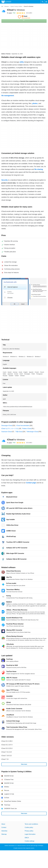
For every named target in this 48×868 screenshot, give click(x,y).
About (3, 824)
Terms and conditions (31, 824)
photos (35, 103)
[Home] (2, 6)
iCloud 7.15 (5, 759)
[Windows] (7, 6)
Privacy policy (29, 831)
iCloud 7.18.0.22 (7, 756)
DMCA (27, 838)
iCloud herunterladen (23, 426)
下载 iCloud (19, 432)
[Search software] (43, 2)
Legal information (30, 834)
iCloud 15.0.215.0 (7, 748)
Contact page (31, 483)
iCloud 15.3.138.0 (7, 741)
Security (5, 180)
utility (22, 62)
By (9, 13)
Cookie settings (30, 841)
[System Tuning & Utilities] (16, 6)
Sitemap (4, 834)
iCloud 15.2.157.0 (7, 745)
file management (8, 96)
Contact (4, 828)
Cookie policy (29, 828)
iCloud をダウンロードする (10, 429)
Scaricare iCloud (7, 432)
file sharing (39, 169)
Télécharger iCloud (32, 432)
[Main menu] (46, 2)
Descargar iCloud (7, 426)
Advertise (4, 831)
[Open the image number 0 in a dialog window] (15, 292)
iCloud (16, 10)
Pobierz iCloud (27, 429)
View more (24, 764)
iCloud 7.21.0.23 (7, 752)
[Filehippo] (6, 2)
